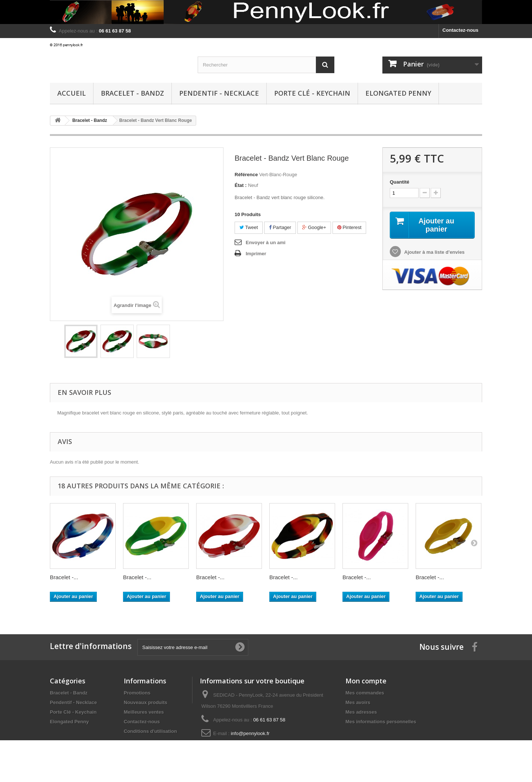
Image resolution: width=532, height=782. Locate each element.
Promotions (137, 693)
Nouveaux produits (146, 702)
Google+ (314, 227)
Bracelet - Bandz (132, 93)
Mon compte (366, 681)
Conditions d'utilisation (150, 731)
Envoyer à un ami (266, 243)
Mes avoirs (358, 702)
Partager (280, 227)
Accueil (71, 93)
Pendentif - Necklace (219, 93)
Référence (246, 175)
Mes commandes (365, 693)
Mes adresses (361, 712)
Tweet (249, 227)
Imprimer (256, 254)
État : (241, 185)
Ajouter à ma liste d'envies (434, 252)
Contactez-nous (461, 30)
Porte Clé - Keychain (312, 93)
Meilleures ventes (144, 712)
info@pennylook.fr (250, 733)
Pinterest (349, 227)
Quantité (400, 182)
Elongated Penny (398, 93)
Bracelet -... (64, 577)
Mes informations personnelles (381, 722)
